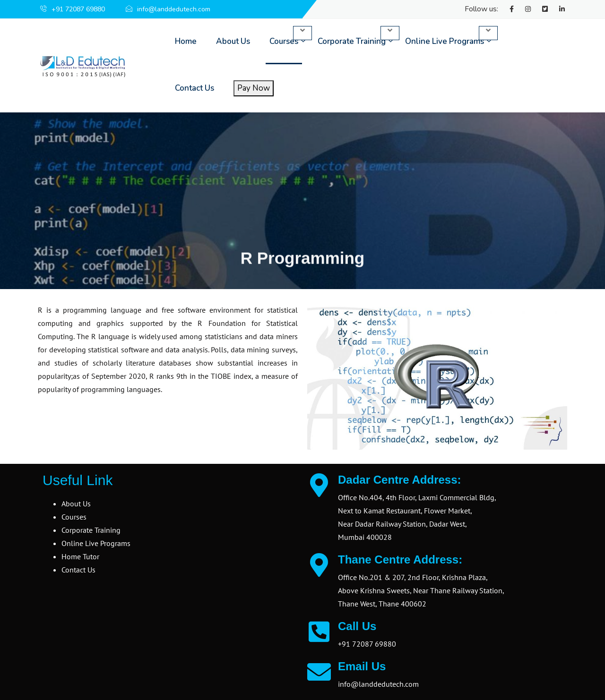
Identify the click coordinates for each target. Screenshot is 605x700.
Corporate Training (352, 41)
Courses (284, 41)
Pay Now (254, 88)
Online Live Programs (445, 41)
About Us (233, 41)
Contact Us (194, 88)
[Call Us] (319, 632)
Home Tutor (80, 556)
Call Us (357, 626)
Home (186, 41)
